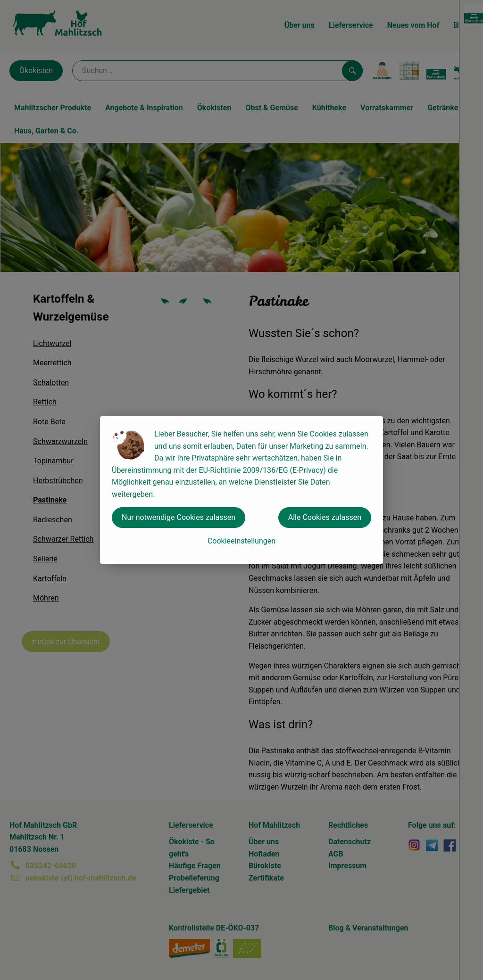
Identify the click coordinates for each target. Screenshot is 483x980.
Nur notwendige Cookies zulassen (179, 517)
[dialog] (241, 490)
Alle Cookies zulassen (325, 517)
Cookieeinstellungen (241, 541)
